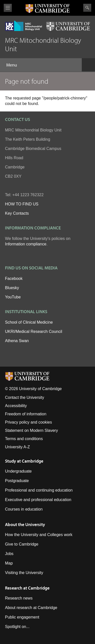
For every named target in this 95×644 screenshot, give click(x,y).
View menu (8, 8)
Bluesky (12, 288)
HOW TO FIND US (22, 204)
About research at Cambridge (31, 608)
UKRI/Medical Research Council (34, 331)
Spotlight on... (17, 627)
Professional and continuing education (39, 490)
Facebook (14, 279)
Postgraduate (17, 481)
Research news (19, 598)
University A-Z (17, 447)
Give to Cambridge (22, 544)
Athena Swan (17, 341)
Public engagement (22, 617)
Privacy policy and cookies (28, 422)
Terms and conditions (24, 439)
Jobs (9, 554)
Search (87, 8)
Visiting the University (24, 573)
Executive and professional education (38, 500)
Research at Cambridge (27, 588)
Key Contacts (17, 213)
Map (9, 563)
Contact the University (25, 397)
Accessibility (16, 406)
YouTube (13, 297)
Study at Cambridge (24, 461)
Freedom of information (26, 414)
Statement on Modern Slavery (31, 430)
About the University (25, 524)
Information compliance (26, 244)
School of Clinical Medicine (29, 322)
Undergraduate (18, 471)
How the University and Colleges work (39, 535)
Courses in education (24, 509)
